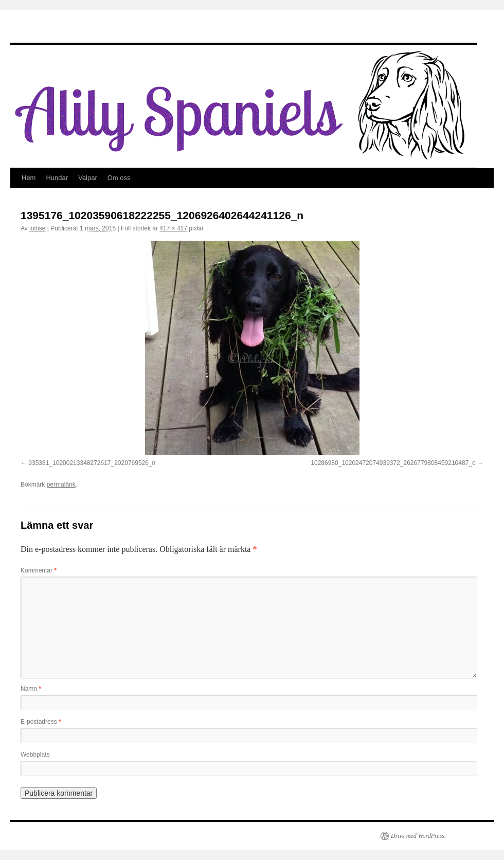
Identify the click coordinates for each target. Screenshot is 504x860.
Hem (29, 178)
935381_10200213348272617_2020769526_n (92, 463)
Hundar (57, 178)
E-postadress (41, 722)
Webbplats (35, 755)
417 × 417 (173, 228)
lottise (37, 228)
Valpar (88, 178)
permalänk (61, 485)
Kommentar (39, 570)
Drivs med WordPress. (418, 836)
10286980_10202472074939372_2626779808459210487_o (393, 463)
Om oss (119, 178)
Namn (31, 689)
